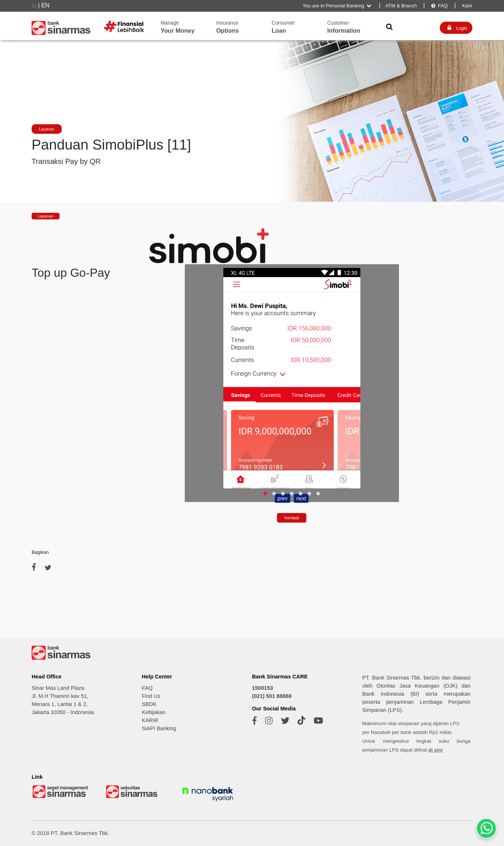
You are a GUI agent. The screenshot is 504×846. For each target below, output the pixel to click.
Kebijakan (154, 712)
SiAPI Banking (159, 728)
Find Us (151, 696)
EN (45, 5)
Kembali (292, 518)
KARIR (150, 720)
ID (34, 6)
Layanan (47, 129)
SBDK (149, 704)
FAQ (439, 6)
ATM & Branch (401, 6)
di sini (435, 750)
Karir (467, 6)
